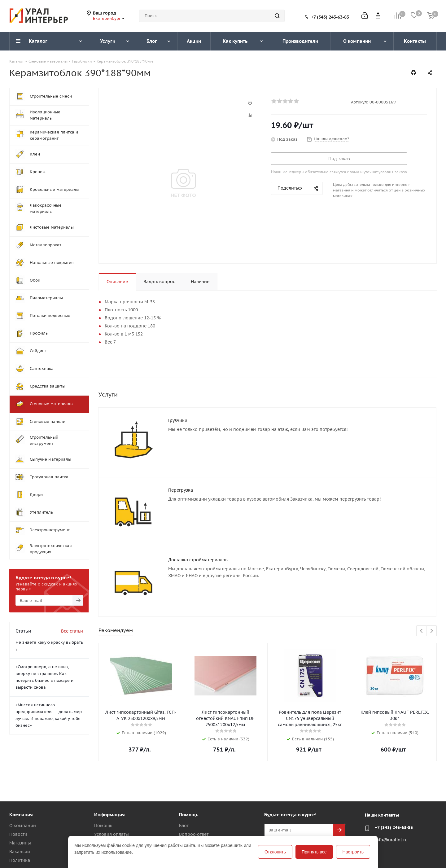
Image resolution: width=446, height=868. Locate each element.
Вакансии (20, 852)
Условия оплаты (111, 834)
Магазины (20, 843)
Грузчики (178, 420)
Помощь (103, 826)
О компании (23, 826)
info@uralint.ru (391, 840)
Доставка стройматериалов (198, 560)
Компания (21, 815)
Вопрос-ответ (194, 834)
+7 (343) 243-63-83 (330, 17)
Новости (18, 834)
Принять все (314, 852)
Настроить (353, 852)
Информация (109, 815)
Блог (184, 826)
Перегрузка (181, 490)
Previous (422, 631)
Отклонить (275, 852)
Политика (20, 860)
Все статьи (72, 631)
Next (432, 631)
